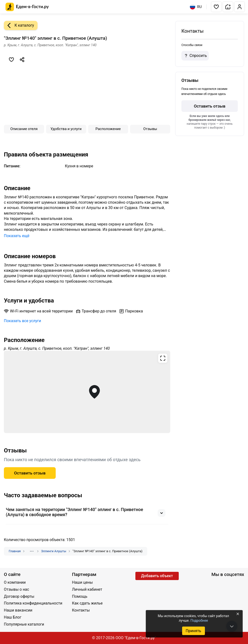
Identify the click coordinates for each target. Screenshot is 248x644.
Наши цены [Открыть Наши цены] (82, 582)
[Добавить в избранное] (11, 60)
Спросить (195, 56)
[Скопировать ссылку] (22, 60)
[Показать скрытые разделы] (32, 551)
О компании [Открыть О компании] (15, 582)
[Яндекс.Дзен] (239, 583)
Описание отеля (24, 129)
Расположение (108, 129)
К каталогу (19, 25)
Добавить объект (157, 576)
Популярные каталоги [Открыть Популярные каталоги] (24, 624)
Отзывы (150, 129)
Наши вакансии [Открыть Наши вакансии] (18, 610)
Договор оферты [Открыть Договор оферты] (19, 596)
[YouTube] (223, 583)
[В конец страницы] (232, 626)
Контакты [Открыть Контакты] (81, 610)
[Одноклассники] (231, 583)
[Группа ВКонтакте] (215, 583)
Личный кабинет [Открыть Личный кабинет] (87, 589)
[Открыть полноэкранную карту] (87, 392)
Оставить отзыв (209, 106)
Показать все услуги (23, 321)
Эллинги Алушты (54, 551)
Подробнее (199, 621)
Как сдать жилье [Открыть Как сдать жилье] (87, 603)
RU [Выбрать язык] (196, 7)
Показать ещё (17, 236)
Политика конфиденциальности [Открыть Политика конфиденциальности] (33, 603)
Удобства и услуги (66, 129)
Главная (15, 551)
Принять (193, 631)
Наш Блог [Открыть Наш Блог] (13, 617)
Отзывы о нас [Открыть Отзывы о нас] (16, 589)
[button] (216, 7)
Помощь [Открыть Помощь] (80, 596)
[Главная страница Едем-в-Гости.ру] (27, 7)
